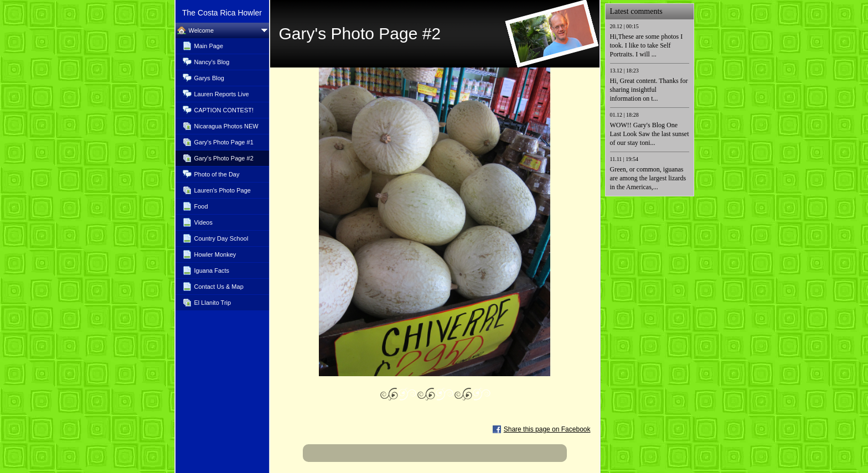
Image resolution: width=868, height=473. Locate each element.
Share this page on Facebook (547, 429)
